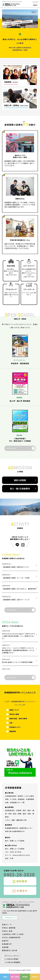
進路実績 (13, 731)
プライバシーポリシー (12, 956)
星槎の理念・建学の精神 (18, 719)
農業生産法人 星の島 (10, 950)
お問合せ (20, 891)
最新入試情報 (20, 480)
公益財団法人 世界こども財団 (13, 934)
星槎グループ (7, 925)
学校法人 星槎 (7, 931)
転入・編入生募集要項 (20, 489)
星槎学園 (5, 947)
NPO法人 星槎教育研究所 (11, 937)
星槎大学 (5, 941)
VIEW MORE (11, 448)
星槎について (14, 710)
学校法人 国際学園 (9, 928)
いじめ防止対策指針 (11, 959)
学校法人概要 (14, 714)
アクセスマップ (10, 918)
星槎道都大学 (7, 944)
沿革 (11, 723)
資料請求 (20, 881)
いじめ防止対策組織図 (12, 962)
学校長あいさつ (15, 727)
